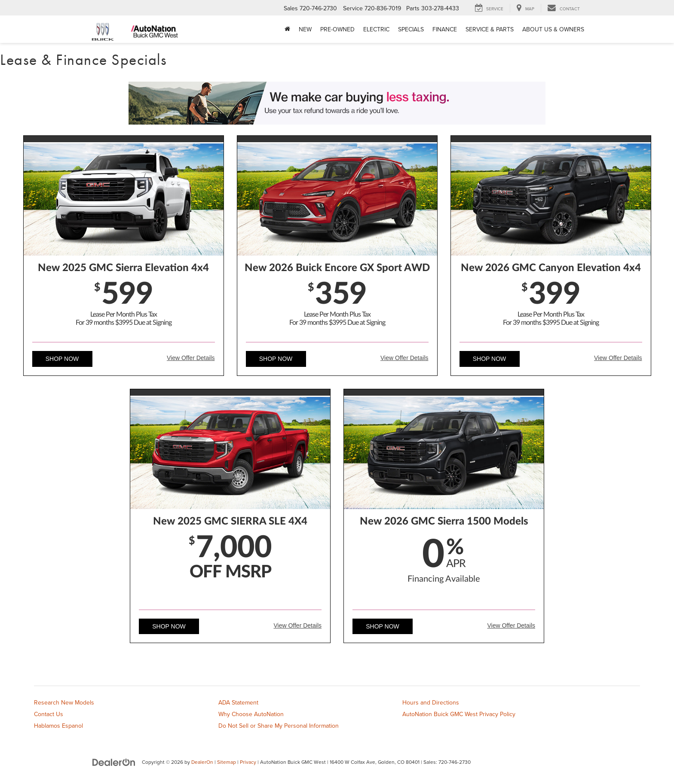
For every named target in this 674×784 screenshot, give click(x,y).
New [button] (305, 29)
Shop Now (62, 359)
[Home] (287, 29)
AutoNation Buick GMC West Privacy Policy (459, 714)
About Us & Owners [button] (553, 29)
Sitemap (227, 762)
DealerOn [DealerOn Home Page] (202, 762)
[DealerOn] (114, 762)
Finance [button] (445, 29)
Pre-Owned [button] (337, 29)
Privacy (248, 762)
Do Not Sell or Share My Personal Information (279, 726)
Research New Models (64, 702)
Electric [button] (376, 29)
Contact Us (49, 714)
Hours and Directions (431, 702)
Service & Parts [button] (490, 29)
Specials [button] (411, 29)
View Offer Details (191, 358)
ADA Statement (238, 702)
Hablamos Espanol (58, 726)
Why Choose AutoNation (251, 714)
